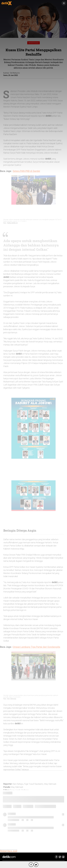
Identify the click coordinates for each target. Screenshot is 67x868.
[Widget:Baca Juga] (9, 851)
